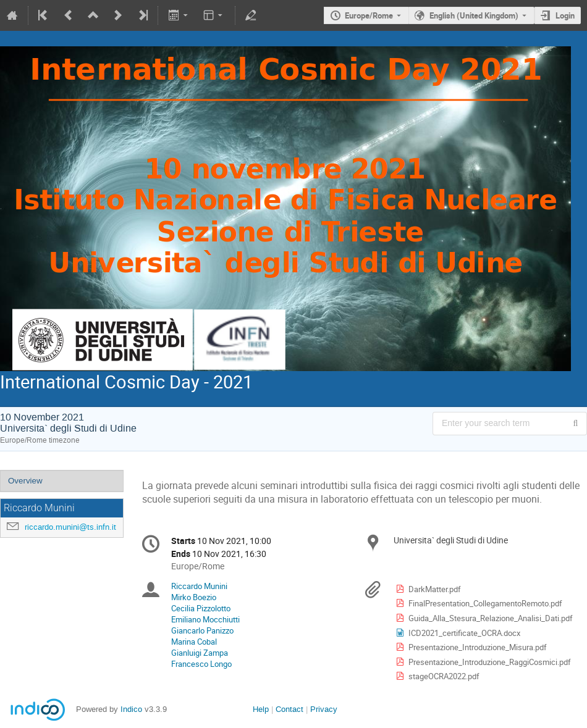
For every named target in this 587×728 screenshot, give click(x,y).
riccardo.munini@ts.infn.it (70, 527)
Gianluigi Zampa (200, 653)
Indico (131, 709)
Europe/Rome (369, 15)
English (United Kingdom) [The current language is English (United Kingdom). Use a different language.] (474, 15)
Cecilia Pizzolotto (201, 608)
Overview (25, 481)
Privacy (324, 709)
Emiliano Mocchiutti (205, 619)
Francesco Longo (201, 664)
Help (261, 709)
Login (565, 15)
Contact (289, 709)
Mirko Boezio (194, 597)
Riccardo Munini (199, 586)
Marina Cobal (194, 642)
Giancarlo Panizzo (202, 630)
